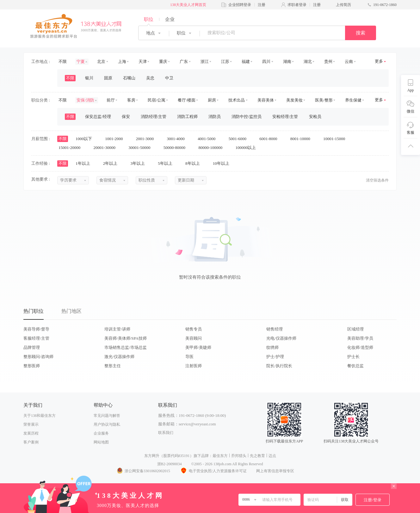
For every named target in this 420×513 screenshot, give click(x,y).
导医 (189, 357)
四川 (266, 62)
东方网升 (152, 456)
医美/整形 (324, 100)
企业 (170, 19)
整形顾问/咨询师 (38, 357)
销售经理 (275, 329)
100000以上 (248, 148)
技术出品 (237, 100)
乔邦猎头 (239, 456)
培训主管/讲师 (117, 329)
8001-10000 (302, 139)
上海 (122, 62)
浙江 (205, 62)
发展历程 (31, 433)
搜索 (361, 33)
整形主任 (113, 366)
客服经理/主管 (36, 338)
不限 (63, 62)
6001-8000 (270, 139)
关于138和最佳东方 (40, 416)
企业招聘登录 (240, 5)
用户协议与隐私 (107, 424)
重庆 (163, 62)
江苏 (225, 62)
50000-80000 (177, 148)
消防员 (215, 117)
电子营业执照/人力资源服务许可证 (213, 471)
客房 (131, 100)
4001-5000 (209, 139)
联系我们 (166, 433)
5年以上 (167, 163)
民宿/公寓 (157, 100)
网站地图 (101, 442)
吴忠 (150, 78)
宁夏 (81, 62)
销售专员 (194, 329)
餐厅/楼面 (187, 100)
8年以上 (195, 163)
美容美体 (266, 100)
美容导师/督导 (36, 329)
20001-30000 (107, 148)
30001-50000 (142, 148)
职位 (149, 19)
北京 (101, 62)
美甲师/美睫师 (198, 347)
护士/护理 (275, 357)
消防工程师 (187, 117)
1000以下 (86, 139)
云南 (349, 62)
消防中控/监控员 (247, 117)
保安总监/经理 (98, 117)
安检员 (315, 117)
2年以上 (112, 163)
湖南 (287, 62)
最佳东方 (220, 456)
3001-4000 (178, 139)
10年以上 (223, 163)
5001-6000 (240, 139)
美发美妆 (294, 100)
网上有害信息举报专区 (275, 471)
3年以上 (140, 163)
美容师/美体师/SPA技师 (126, 338)
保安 (126, 117)
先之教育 (257, 456)
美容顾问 (194, 338)
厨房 (212, 100)
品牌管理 (32, 347)
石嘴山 (129, 78)
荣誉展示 (31, 424)
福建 (246, 62)
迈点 (272, 456)
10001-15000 (336, 139)
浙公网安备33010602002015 (143, 471)
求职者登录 (297, 5)
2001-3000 (147, 139)
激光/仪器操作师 (119, 357)
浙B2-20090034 (170, 464)
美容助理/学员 (360, 338)
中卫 (169, 78)
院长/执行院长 (279, 366)
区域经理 (355, 329)
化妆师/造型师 (360, 347)
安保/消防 (85, 100)
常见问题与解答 (107, 416)
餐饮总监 (355, 366)
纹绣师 (272, 347)
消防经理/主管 (154, 117)
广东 (184, 62)
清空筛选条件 (377, 180)
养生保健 (353, 100)
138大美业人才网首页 (188, 5)
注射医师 (194, 366)
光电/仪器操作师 (281, 338)
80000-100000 (212, 148)
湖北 (308, 62)
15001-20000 (72, 148)
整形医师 (32, 366)
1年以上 (85, 163)
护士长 (353, 357)
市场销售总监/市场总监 (126, 347)
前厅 (111, 100)
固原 (108, 78)
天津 (143, 62)
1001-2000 (116, 139)
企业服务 (101, 433)
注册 (262, 5)
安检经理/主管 (285, 117)
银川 (89, 78)
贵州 (328, 62)
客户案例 (31, 442)
